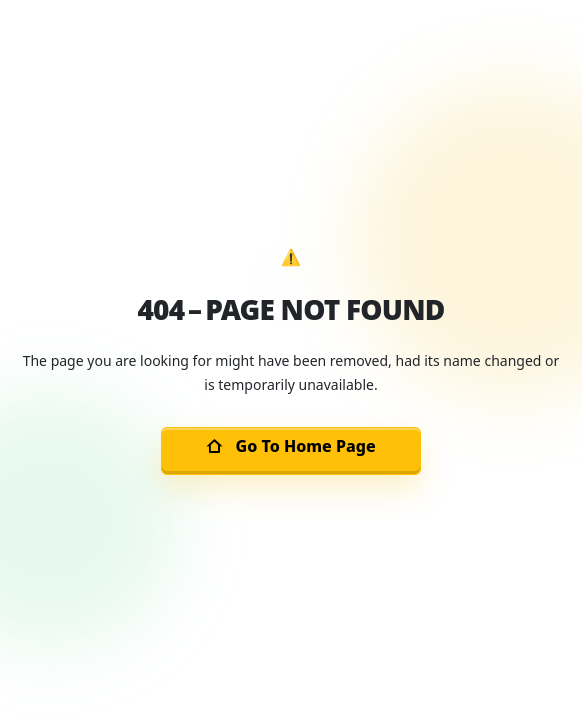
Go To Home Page (290, 446)
